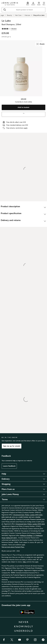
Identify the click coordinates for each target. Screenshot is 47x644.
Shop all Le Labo (39, 15)
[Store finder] (28, 3)
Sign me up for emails (12, 446)
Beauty (9, 15)
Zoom (40, 44)
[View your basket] (39, 3)
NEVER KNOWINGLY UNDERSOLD (24, 626)
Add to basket (23, 107)
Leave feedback (9, 466)
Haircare (27, 15)
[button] (44, 3)
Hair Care (18, 15)
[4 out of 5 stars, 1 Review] (9, 29)
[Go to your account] (33, 3)
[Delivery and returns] (23, 221)
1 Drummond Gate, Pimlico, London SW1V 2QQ (28, 515)
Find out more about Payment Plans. (13, 547)
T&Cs (24, 562)
